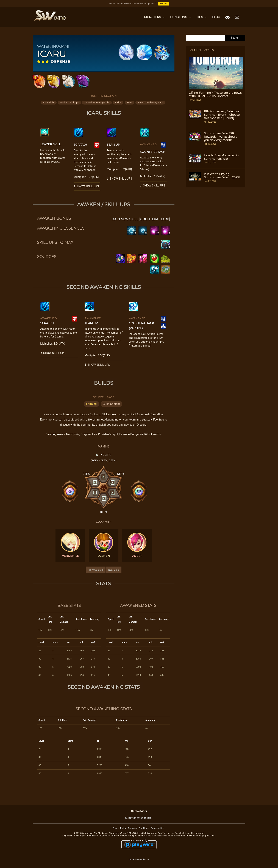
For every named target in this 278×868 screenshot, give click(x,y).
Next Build (114, 573)
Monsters (153, 17)
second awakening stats (150, 106)
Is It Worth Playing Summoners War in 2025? (222, 176)
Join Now (164, 4)
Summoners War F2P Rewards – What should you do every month (221, 137)
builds (118, 106)
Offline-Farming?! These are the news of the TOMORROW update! (215, 94)
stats (129, 106)
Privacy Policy (119, 831)
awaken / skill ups (69, 106)
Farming (91, 407)
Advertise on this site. (139, 862)
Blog (216, 17)
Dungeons (179, 17)
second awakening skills (97, 106)
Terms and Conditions (139, 831)
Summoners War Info (138, 821)
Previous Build (96, 573)
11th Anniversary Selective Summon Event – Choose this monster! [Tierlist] (222, 115)
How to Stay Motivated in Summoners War (221, 157)
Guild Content (111, 407)
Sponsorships (158, 831)
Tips (200, 17)
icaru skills (49, 106)
